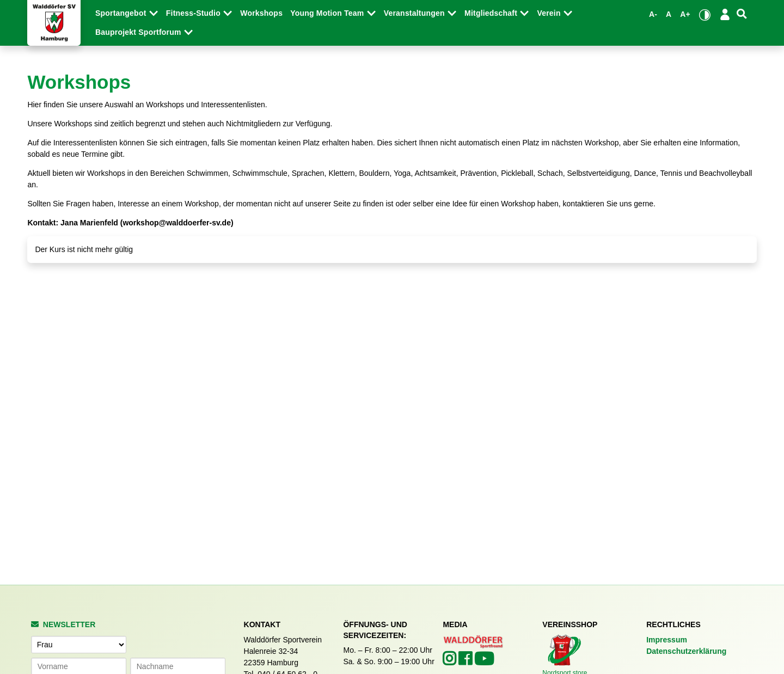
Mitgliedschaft (492, 13)
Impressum (667, 640)
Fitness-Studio (194, 13)
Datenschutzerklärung (686, 651)
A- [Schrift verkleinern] (653, 14)
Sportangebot (122, 13)
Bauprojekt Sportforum (139, 32)
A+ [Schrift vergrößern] (685, 14)
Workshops (261, 13)
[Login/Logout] (725, 14)
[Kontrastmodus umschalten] (705, 15)
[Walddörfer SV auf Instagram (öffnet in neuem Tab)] (451, 661)
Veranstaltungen (415, 13)
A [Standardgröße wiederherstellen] (669, 14)
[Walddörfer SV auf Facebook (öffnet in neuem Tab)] (466, 661)
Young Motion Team (328, 13)
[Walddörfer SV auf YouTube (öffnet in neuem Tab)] (484, 662)
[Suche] (742, 14)
